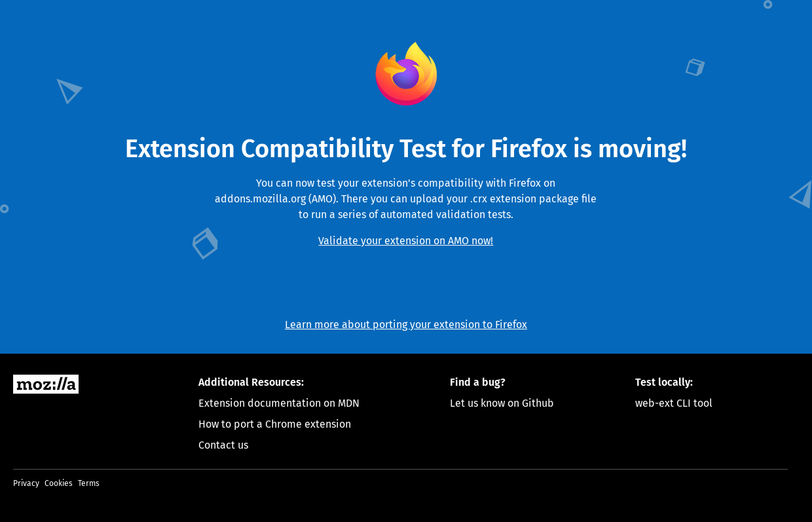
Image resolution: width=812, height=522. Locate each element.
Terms (89, 483)
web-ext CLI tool (674, 403)
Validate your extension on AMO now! (406, 241)
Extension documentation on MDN (279, 403)
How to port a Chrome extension (275, 424)
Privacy (26, 483)
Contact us (223, 445)
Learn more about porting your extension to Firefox (406, 325)
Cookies (59, 483)
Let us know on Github (502, 403)
